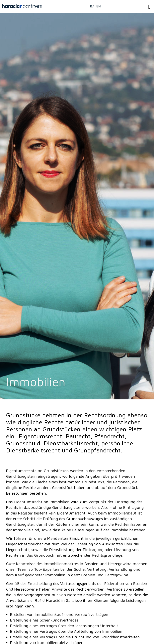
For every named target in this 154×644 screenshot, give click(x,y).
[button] (149, 7)
